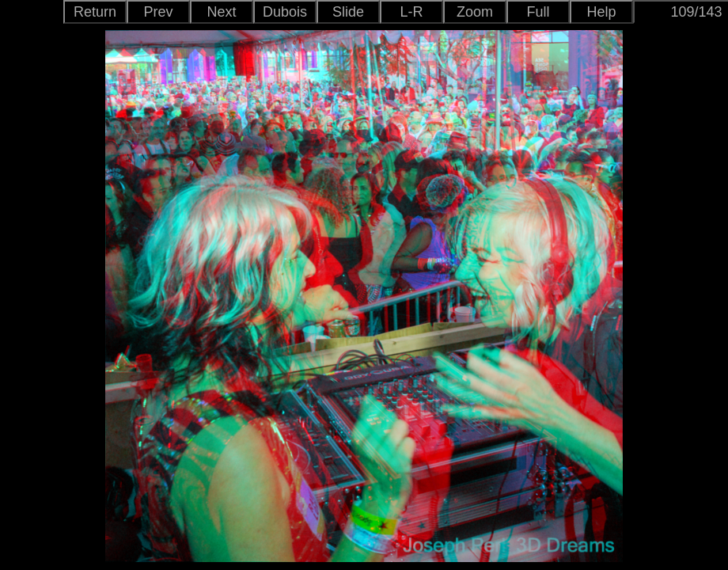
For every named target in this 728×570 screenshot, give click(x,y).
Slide (348, 12)
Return (95, 12)
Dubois (285, 12)
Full (538, 12)
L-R (411, 12)
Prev (158, 12)
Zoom (475, 12)
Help (601, 12)
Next (221, 12)
